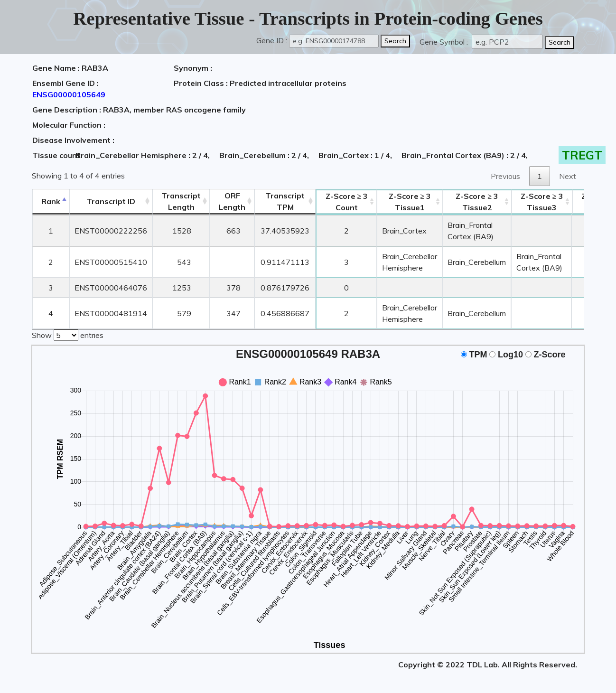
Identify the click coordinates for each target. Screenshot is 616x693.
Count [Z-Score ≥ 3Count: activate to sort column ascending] (347, 202)
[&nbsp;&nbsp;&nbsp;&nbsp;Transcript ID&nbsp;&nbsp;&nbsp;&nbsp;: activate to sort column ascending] (111, 201)
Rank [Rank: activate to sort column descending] (51, 201)
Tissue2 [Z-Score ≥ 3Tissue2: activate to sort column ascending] (477, 202)
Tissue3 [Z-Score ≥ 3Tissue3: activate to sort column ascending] (542, 202)
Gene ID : (272, 40)
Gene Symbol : (445, 42)
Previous (505, 176)
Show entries (68, 334)
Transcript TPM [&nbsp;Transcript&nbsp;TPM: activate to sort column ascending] (285, 201)
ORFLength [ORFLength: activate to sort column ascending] (232, 201)
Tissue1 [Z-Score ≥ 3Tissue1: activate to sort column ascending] (410, 202)
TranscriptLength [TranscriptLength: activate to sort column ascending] (181, 201)
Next (568, 176)
